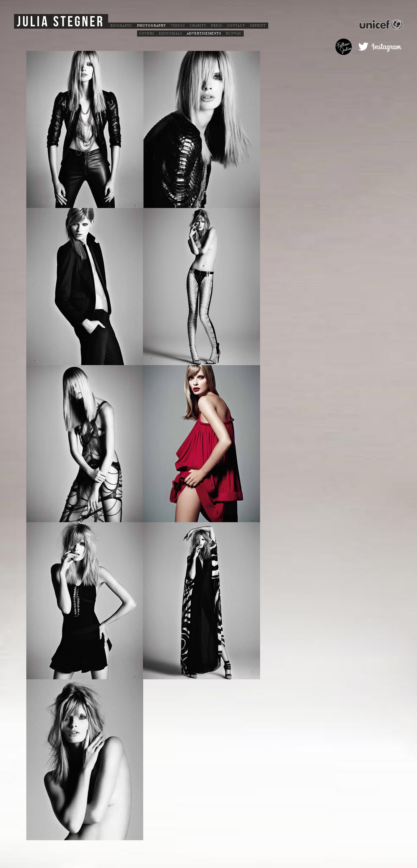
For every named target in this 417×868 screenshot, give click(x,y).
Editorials (171, 33)
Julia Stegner (61, 22)
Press (217, 26)
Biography (121, 26)
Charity (198, 26)
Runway (234, 33)
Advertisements (204, 33)
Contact (236, 26)
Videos (178, 26)
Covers (147, 33)
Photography (152, 26)
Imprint (258, 26)
